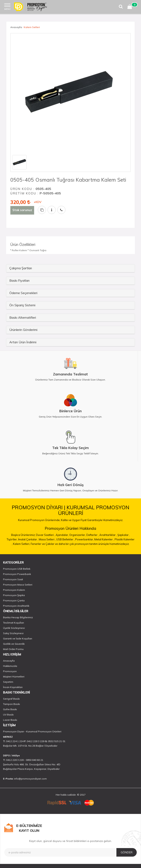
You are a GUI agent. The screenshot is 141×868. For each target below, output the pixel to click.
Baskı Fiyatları (19, 280)
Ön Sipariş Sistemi (22, 305)
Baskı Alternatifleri (23, 317)
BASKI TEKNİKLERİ (16, 692)
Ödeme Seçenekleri (23, 293)
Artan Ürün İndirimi (23, 342)
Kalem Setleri (32, 27)
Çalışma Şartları (21, 268)
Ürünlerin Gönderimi (23, 330)
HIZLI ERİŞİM (12, 654)
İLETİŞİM (9, 725)
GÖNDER (127, 852)
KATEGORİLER (13, 562)
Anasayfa (16, 27)
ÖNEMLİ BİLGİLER (16, 611)
